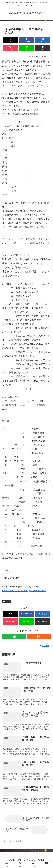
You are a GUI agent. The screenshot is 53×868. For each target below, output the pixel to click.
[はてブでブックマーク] (43, 40)
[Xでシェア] (10, 40)
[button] (43, 48)
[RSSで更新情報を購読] (39, 637)
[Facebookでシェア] (26, 40)
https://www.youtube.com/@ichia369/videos (24, 591)
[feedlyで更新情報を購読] (14, 637)
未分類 (7, 601)
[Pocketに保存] (10, 48)
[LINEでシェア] (26, 48)
